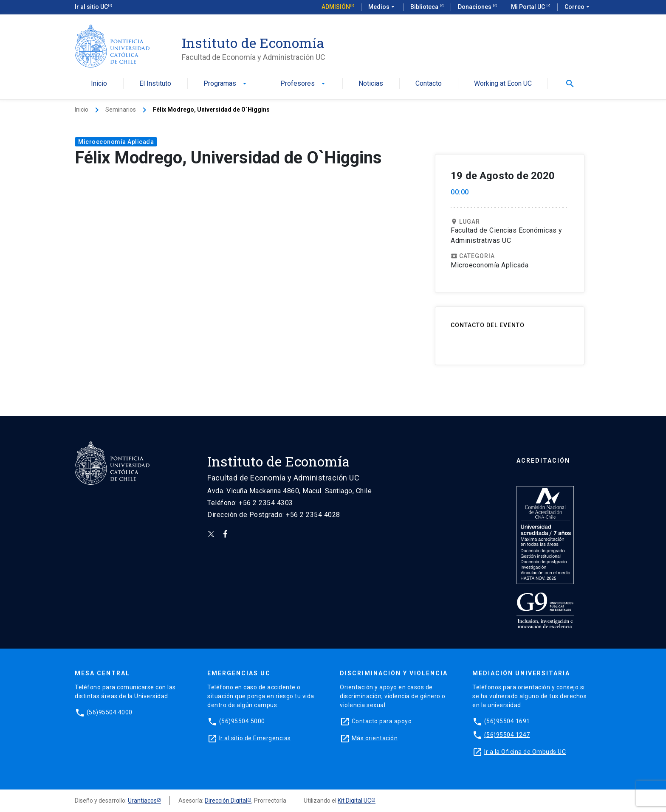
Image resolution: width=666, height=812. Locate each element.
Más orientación (375, 738)
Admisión (336, 7)
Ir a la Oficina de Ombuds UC (525, 752)
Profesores (303, 84)
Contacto (429, 84)
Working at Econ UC (503, 84)
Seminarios (121, 110)
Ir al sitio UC (91, 7)
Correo (578, 7)
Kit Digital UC (354, 801)
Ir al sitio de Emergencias (255, 738)
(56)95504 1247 (507, 735)
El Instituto (155, 84)
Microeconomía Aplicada (116, 142)
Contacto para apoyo (382, 721)
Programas (226, 84)
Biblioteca (425, 7)
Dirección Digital (226, 801)
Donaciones (475, 7)
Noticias (371, 84)
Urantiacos (142, 801)
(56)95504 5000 (242, 721)
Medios (382, 7)
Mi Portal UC (529, 7)
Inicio (99, 84)
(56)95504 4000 (110, 712)
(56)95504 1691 (507, 721)
